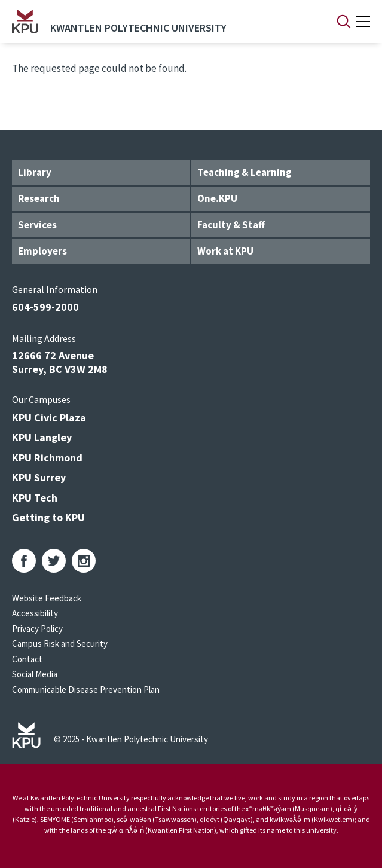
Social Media (35, 674)
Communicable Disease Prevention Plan (86, 690)
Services (37, 225)
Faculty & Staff (231, 225)
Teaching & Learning (245, 172)
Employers (42, 251)
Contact (27, 659)
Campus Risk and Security (60, 644)
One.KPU (217, 198)
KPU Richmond (47, 458)
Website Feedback (47, 598)
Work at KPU (225, 251)
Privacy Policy (37, 629)
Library (35, 172)
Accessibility (35, 613)
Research (39, 198)
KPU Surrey (39, 477)
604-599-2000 (45, 307)
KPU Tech (35, 498)
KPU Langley (42, 437)
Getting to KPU (48, 517)
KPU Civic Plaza (49, 418)
